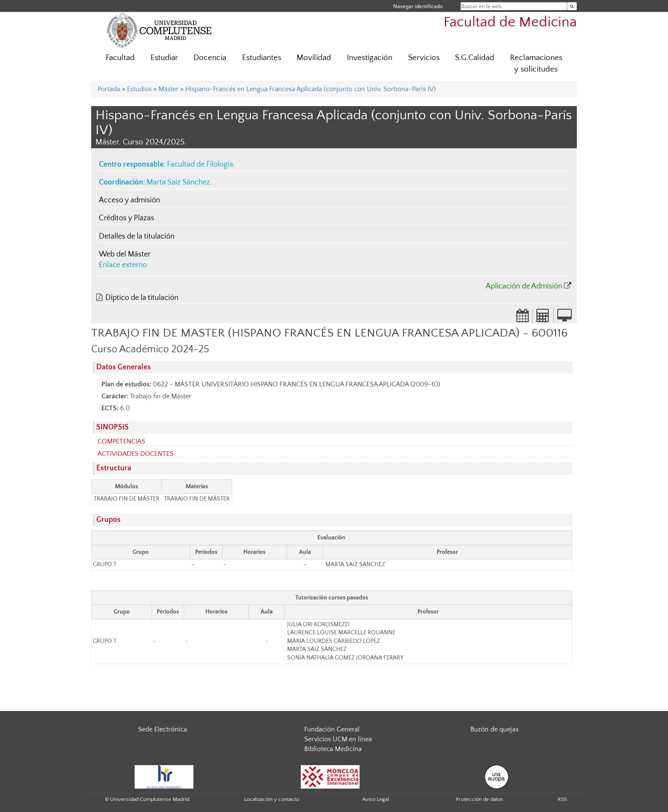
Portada (109, 89)
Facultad (120, 58)
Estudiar (164, 58)
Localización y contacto (272, 799)
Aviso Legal (376, 799)
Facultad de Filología (200, 164)
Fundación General (332, 729)
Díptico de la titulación (142, 298)
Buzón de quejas (494, 729)
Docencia (210, 58)
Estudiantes (262, 58)
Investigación (370, 58)
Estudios (139, 89)
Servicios (424, 58)
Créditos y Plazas (127, 218)
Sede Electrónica (163, 729)
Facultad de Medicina (510, 22)
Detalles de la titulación (137, 236)
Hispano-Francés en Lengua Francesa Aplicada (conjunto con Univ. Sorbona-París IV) (311, 89)
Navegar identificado (418, 6)
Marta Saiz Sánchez (178, 182)
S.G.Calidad (475, 58)
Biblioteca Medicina (333, 749)
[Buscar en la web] (572, 6)
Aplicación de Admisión (524, 286)
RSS (562, 799)
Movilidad (314, 58)
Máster (168, 89)
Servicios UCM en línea (338, 739)
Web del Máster (125, 254)
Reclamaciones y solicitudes (536, 63)
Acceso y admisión (130, 200)
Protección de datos (479, 799)
